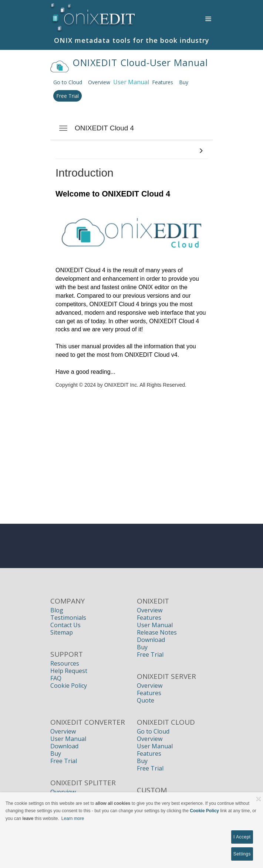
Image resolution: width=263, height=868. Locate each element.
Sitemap (62, 632)
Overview (99, 82)
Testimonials (68, 618)
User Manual (155, 625)
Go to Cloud (68, 82)
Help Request (69, 671)
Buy (184, 82)
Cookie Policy (69, 686)
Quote (146, 700)
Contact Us (65, 625)
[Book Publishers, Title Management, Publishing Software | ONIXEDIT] (93, 16)
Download (151, 640)
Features (163, 82)
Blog (57, 610)
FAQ (56, 678)
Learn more (73, 819)
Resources (65, 663)
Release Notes (157, 632)
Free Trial (68, 96)
